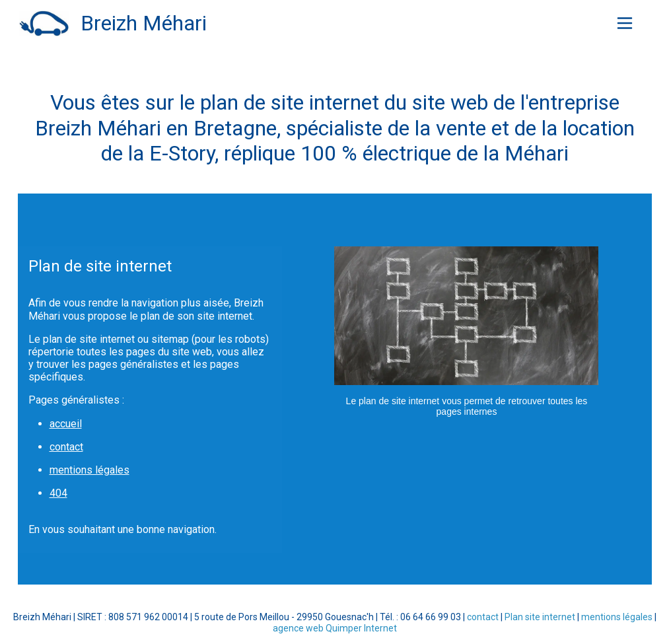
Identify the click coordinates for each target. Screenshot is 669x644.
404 (58, 493)
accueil (66, 424)
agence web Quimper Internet (335, 628)
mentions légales (89, 470)
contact (66, 447)
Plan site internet (540, 617)
